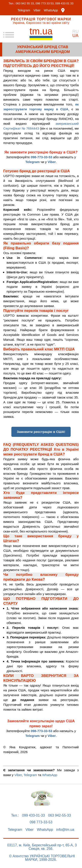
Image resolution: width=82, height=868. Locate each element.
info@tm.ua (65, 830)
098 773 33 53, (45, 3)
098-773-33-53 (41, 157)
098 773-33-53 (41, 822)
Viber (37, 10)
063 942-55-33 (59, 815)
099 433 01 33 (64, 3)
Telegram (24, 10)
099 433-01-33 (33, 815)
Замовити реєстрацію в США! (41, 432)
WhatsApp (51, 10)
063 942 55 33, (25, 3)
